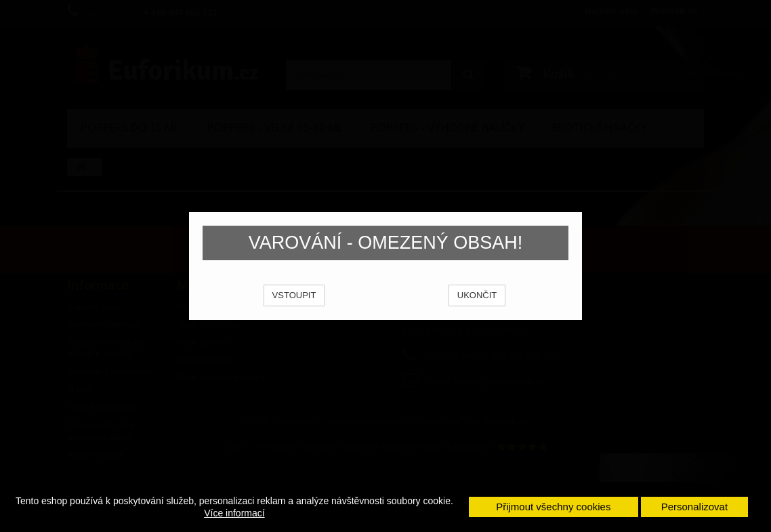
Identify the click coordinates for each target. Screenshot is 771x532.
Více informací (234, 513)
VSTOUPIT (294, 313)
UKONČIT (477, 313)
